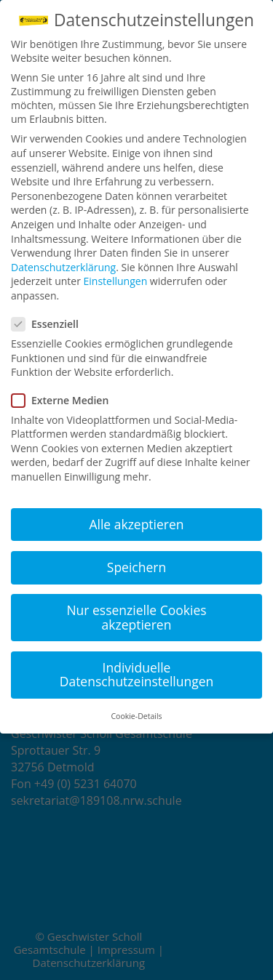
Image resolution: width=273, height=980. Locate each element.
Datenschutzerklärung (63, 267)
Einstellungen (116, 281)
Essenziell (51, 324)
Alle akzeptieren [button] (136, 524)
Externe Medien (66, 400)
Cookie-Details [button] (136, 716)
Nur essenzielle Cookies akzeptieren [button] (136, 617)
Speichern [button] (136, 567)
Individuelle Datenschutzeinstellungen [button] (137, 675)
